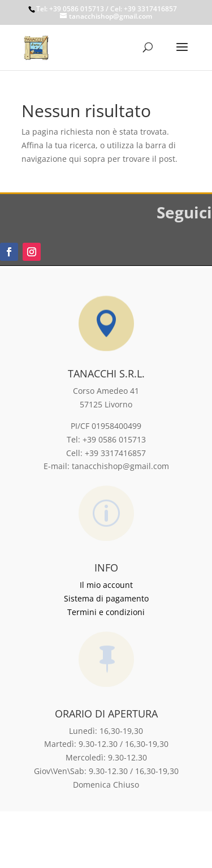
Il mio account (106, 585)
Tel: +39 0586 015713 (70, 9)
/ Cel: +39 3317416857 (140, 9)
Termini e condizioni (106, 612)
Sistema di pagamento (106, 598)
